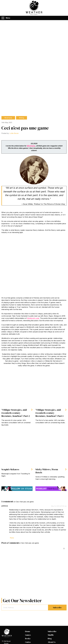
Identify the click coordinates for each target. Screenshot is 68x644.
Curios (28, 642)
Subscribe (57, 608)
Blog (50, 639)
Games (28, 635)
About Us (52, 642)
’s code (33, 318)
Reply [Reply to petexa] (12, 538)
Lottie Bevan (14, 133)
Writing (22, 118)
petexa (5, 506)
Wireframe (8, 118)
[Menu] (3, 18)
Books (28, 639)
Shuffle (51, 635)
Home (28, 631)
